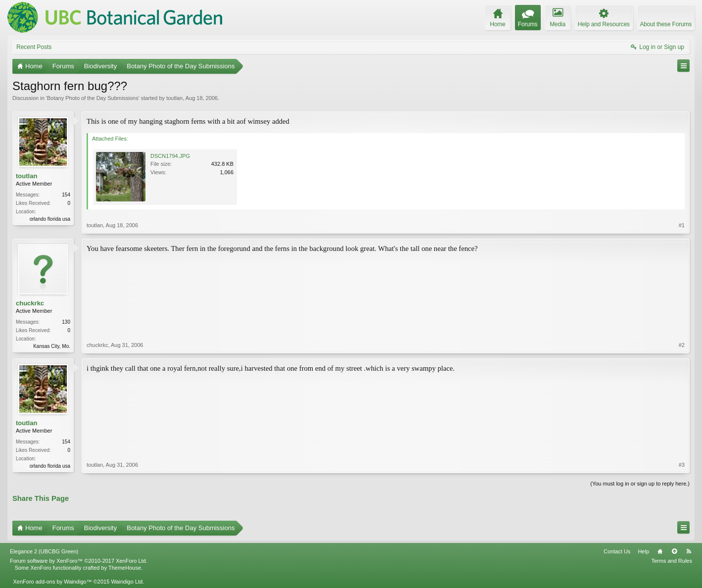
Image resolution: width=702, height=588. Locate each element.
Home (660, 551)
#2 (682, 345)
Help (643, 551)
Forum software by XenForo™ (79, 561)
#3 (682, 465)
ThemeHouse (125, 568)
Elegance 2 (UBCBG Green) (44, 551)
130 (66, 322)
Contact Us (617, 551)
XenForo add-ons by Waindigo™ (52, 582)
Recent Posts (34, 47)
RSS (689, 551)
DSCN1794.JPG (170, 156)
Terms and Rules (672, 561)
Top (674, 551)
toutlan (174, 98)
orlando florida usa (50, 219)
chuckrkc (30, 303)
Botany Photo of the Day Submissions (93, 98)
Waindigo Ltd (127, 582)
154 (66, 195)
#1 (682, 225)
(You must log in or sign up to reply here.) (640, 484)
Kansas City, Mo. (52, 346)
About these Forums (666, 24)
